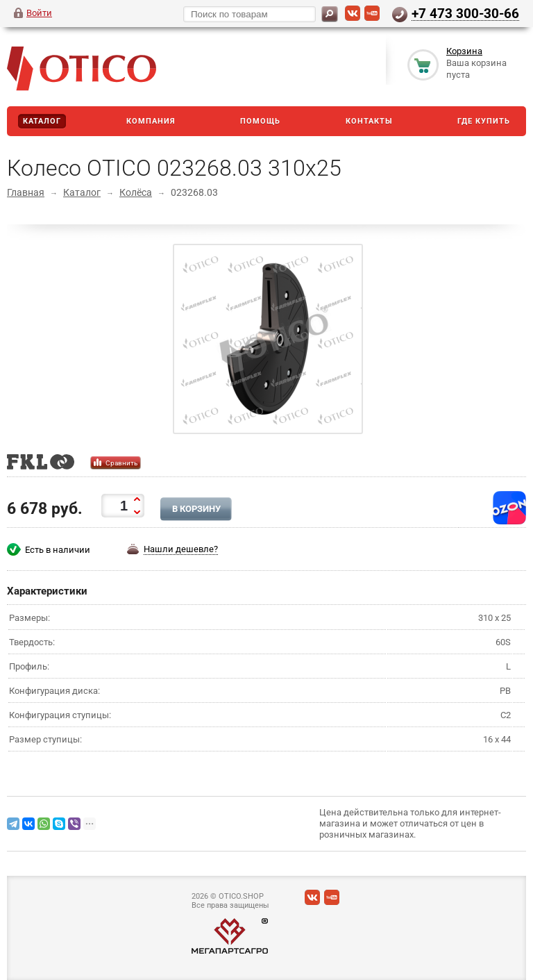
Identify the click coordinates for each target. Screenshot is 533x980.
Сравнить (121, 463)
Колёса (136, 192)
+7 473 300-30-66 (465, 13)
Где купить (484, 121)
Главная (26, 192)
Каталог (42, 121)
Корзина (464, 51)
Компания (151, 121)
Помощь (260, 121)
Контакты (369, 121)
